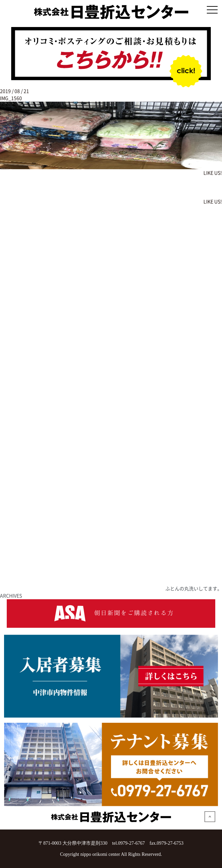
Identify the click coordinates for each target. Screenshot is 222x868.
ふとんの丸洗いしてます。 (194, 588)
